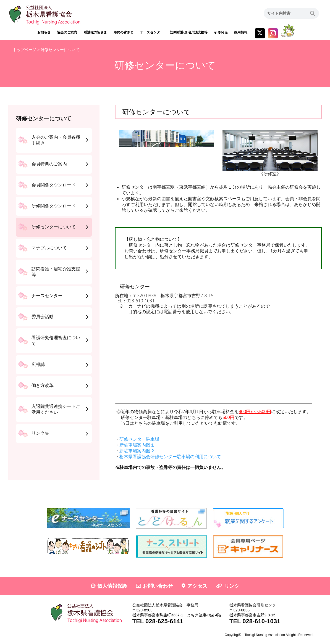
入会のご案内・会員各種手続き (56, 140)
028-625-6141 (164, 621)
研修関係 (221, 32)
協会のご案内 (67, 32)
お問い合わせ (158, 586)
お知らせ (44, 32)
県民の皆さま (124, 32)
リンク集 (40, 433)
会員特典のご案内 (49, 164)
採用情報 (241, 32)
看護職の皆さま (95, 32)
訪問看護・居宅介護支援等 (56, 272)
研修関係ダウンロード (54, 206)
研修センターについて (54, 227)
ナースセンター (152, 32)
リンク (232, 586)
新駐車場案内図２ (137, 451)
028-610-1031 (141, 301)
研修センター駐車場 (139, 439)
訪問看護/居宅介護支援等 (189, 32)
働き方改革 (43, 385)
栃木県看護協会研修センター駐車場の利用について (170, 457)
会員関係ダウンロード (54, 185)
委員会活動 (43, 317)
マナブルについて (49, 248)
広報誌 (38, 364)
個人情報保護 (112, 586)
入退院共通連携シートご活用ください (56, 409)
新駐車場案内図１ (137, 445)
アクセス (197, 586)
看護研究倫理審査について (56, 341)
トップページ (25, 50)
